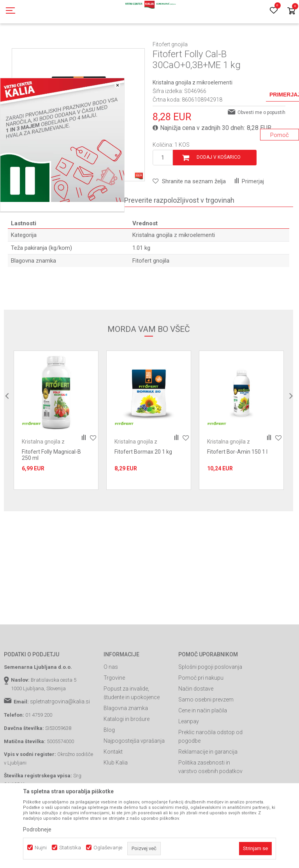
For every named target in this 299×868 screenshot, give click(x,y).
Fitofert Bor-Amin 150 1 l (237, 487)
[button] (189, 216)
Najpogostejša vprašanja (134, 776)
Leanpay (189, 756)
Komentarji (90, 235)
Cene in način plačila (203, 745)
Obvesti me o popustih (261, 147)
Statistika (70, 848)
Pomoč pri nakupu (201, 713)
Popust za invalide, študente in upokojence (132, 728)
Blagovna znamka (126, 743)
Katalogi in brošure (127, 754)
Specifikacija (36, 235)
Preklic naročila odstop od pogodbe (210, 772)
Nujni (41, 848)
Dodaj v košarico (219, 192)
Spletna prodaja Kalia (26, 44)
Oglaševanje (108, 848)
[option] (56, 455)
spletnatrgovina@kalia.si (60, 736)
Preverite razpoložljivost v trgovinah (179, 235)
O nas (111, 702)
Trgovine (114, 713)
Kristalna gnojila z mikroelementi (191, 44)
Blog (109, 765)
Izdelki (62, 44)
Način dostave (196, 724)
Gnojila (82, 44)
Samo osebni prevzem (206, 735)
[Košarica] (291, 11)
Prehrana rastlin (112, 44)
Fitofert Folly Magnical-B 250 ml (51, 490)
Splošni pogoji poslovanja (210, 702)
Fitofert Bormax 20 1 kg (143, 487)
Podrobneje (37, 829)
